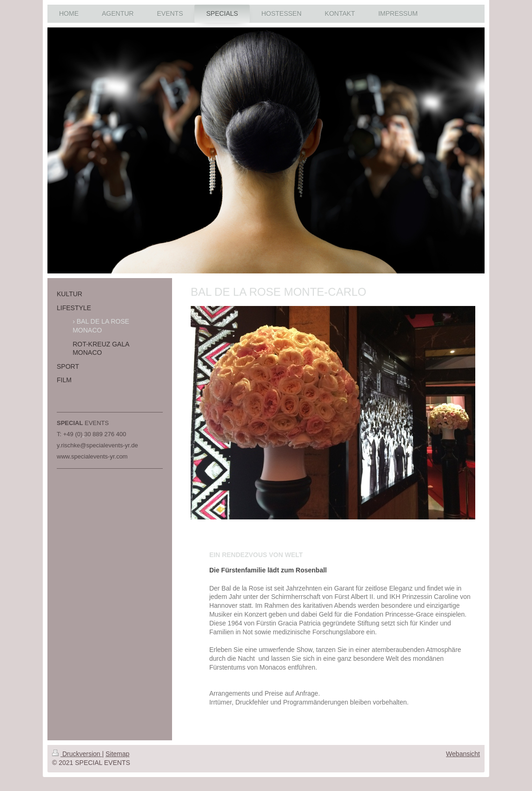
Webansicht (463, 754)
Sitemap (117, 754)
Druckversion (77, 754)
